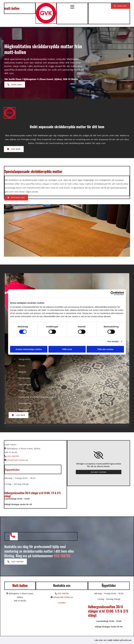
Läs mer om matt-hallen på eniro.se (113, 640)
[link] (98, 455)
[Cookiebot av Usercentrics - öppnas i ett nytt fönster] (112, 293)
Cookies (62, 603)
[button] (120, 6)
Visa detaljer (113, 341)
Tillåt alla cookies (105, 349)
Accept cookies (99, 472)
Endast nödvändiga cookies (29, 349)
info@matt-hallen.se (17, 460)
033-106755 (13, 456)
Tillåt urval (67, 349)
